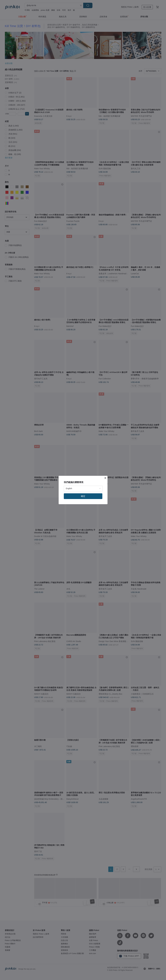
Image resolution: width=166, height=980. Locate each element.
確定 (83, 496)
